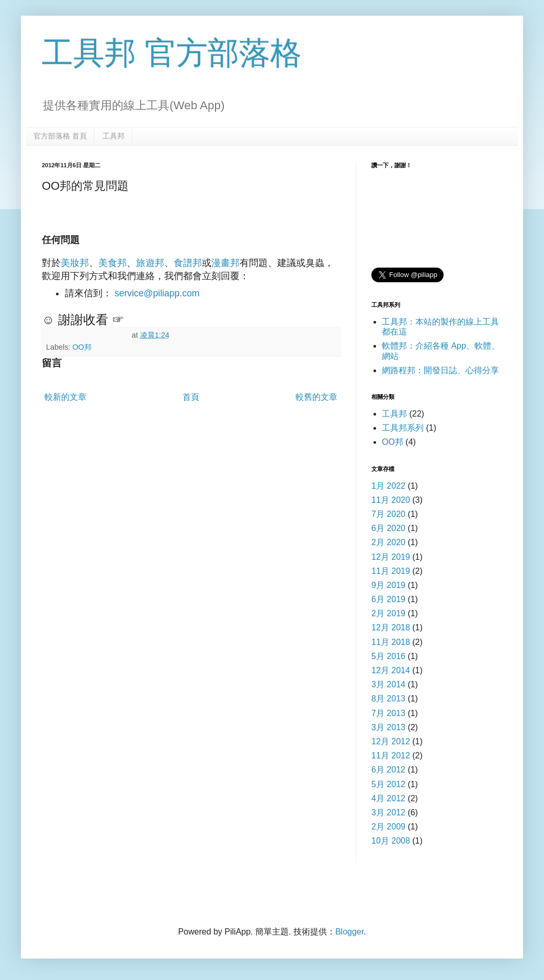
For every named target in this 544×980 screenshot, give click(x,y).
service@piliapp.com (157, 293)
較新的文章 (65, 397)
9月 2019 (388, 585)
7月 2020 (388, 514)
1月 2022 (388, 486)
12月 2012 (391, 741)
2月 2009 (388, 827)
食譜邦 (188, 263)
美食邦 (112, 263)
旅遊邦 (150, 263)
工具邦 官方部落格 (172, 53)
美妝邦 (75, 263)
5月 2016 (388, 656)
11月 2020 (391, 500)
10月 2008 (391, 841)
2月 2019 (388, 613)
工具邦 (114, 136)
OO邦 (82, 347)
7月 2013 (388, 713)
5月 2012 (388, 784)
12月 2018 (391, 627)
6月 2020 (388, 528)
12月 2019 (391, 557)
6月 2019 (388, 599)
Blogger (349, 932)
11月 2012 (391, 756)
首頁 (191, 397)
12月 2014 (391, 670)
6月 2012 (388, 770)
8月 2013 (388, 699)
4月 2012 (388, 798)
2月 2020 (388, 542)
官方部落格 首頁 (60, 136)
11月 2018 (391, 642)
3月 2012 (388, 812)
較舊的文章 (316, 397)
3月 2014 (388, 684)
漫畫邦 (225, 263)
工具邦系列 (403, 428)
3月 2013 (388, 727)
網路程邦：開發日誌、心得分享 (440, 370)
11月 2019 (391, 571)
